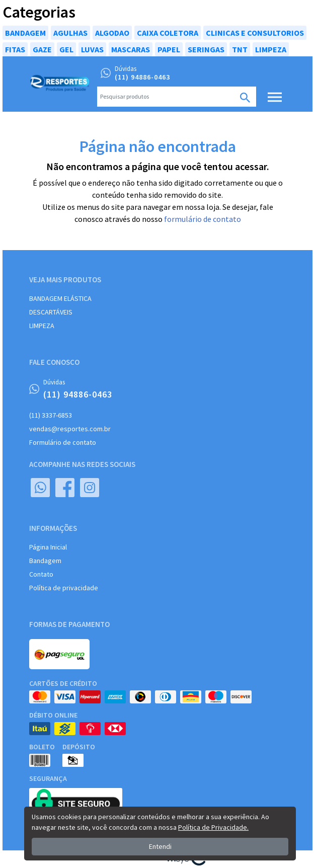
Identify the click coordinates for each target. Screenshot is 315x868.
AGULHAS (70, 33)
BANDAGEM (25, 33)
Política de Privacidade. (213, 827)
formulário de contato (203, 219)
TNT (240, 49)
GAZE (42, 49)
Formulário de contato (63, 442)
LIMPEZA (271, 49)
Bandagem (45, 561)
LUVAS (92, 49)
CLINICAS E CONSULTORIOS (255, 33)
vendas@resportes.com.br (70, 429)
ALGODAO (112, 33)
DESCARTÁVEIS (51, 312)
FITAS (15, 49)
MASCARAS (131, 49)
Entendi (160, 846)
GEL (66, 49)
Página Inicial (48, 547)
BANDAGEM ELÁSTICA (60, 298)
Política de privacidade (64, 588)
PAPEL (169, 49)
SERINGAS (206, 49)
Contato (41, 574)
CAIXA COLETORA (168, 33)
